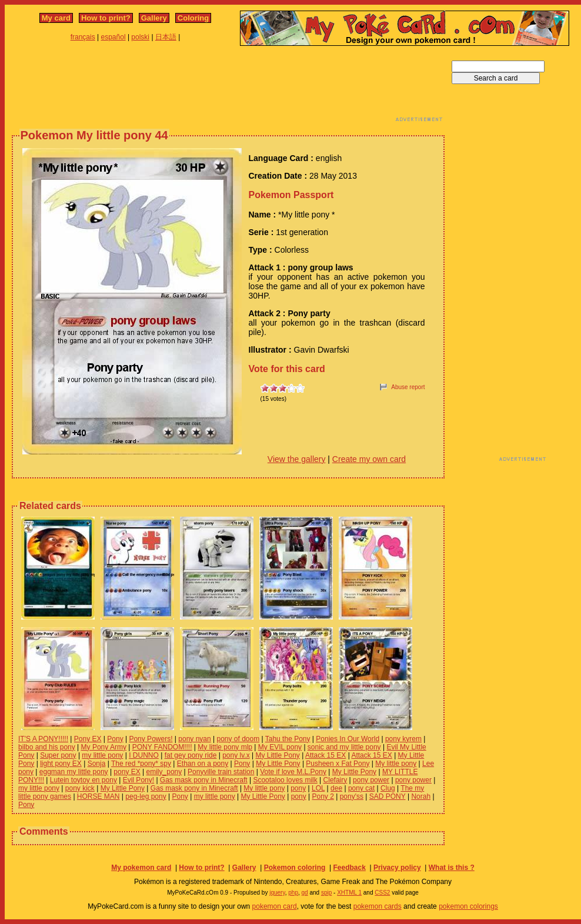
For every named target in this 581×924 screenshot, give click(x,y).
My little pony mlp (225, 747)
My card (56, 18)
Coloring (193, 18)
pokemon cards (378, 906)
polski (140, 37)
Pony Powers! (151, 739)
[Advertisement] (228, 87)
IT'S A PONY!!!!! (43, 739)
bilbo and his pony (47, 747)
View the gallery (297, 459)
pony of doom (238, 739)
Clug (388, 788)
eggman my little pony (74, 772)
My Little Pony (277, 755)
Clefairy (335, 780)
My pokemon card (141, 868)
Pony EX (88, 739)
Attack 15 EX (325, 755)
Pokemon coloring (295, 868)
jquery (277, 893)
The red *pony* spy (141, 764)
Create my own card (369, 459)
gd (305, 893)
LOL (318, 788)
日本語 (166, 37)
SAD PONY (388, 796)
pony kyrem (403, 739)
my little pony (102, 755)
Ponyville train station (221, 772)
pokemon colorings (468, 906)
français (83, 37)
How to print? (106, 18)
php (293, 893)
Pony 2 (323, 796)
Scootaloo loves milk (285, 780)
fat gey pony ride (191, 755)
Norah (421, 796)
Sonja (97, 764)
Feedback (349, 868)
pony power (371, 780)
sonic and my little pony (344, 747)
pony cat (361, 788)
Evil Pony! (138, 780)
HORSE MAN (98, 796)
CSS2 (382, 893)
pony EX (127, 772)
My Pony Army (104, 747)
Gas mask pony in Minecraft (204, 780)
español (113, 37)
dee (336, 788)
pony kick (80, 788)
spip (326, 893)
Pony (115, 739)
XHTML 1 (349, 893)
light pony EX (61, 764)
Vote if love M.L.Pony (293, 772)
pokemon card (275, 906)
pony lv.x (236, 755)
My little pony (396, 764)
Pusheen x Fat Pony (338, 764)
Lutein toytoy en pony (84, 780)
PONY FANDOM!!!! (162, 747)
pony (298, 788)
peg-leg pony (146, 796)
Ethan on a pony (203, 764)
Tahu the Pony (288, 739)
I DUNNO (144, 755)
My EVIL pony (280, 747)
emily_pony (164, 772)
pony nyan (194, 739)
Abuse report (408, 387)
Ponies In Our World (348, 739)
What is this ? (452, 868)
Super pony (58, 755)
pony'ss (352, 796)
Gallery (154, 18)
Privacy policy (397, 868)
